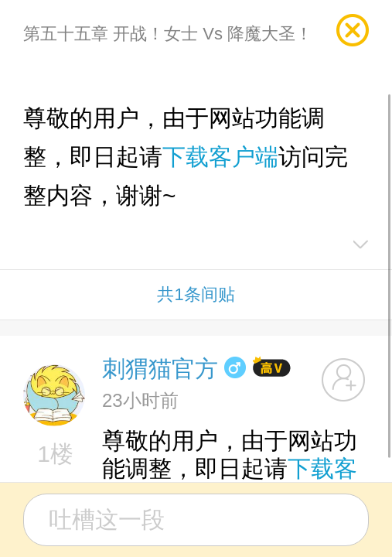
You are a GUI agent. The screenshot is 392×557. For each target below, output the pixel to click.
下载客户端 (220, 157)
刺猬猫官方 (160, 369)
